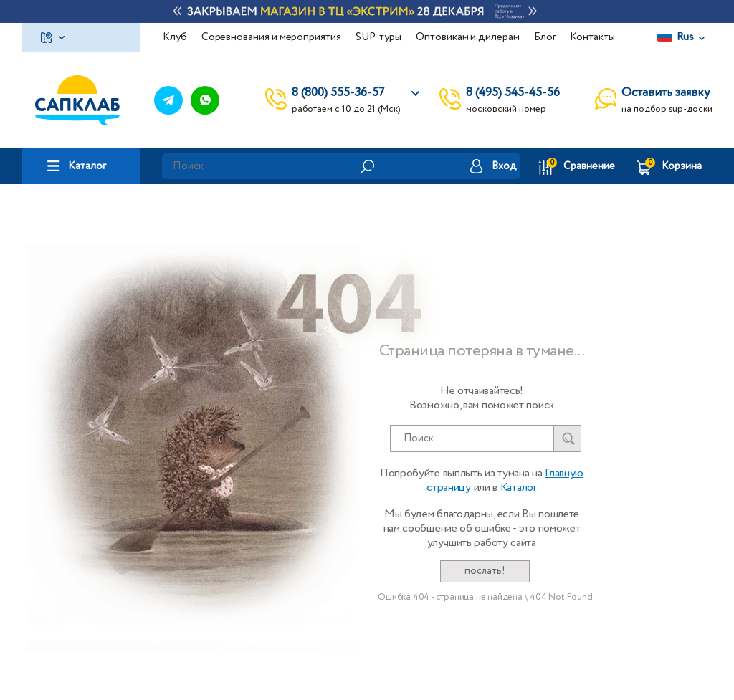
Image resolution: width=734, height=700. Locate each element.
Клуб (175, 37)
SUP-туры (378, 37)
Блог (545, 37)
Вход (504, 166)
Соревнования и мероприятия (271, 37)
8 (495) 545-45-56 (513, 93)
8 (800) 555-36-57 (338, 93)
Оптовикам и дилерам (468, 37)
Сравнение (589, 166)
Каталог (87, 166)
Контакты (592, 37)
